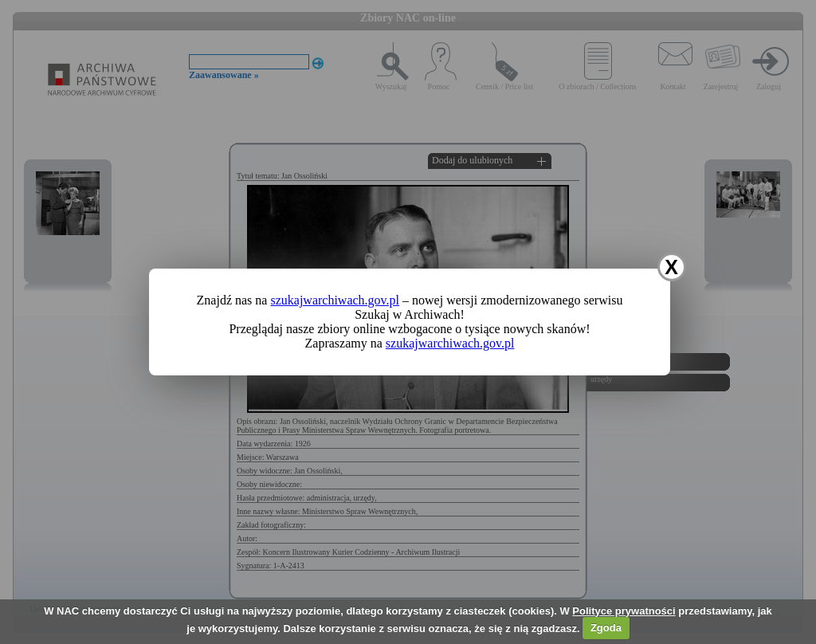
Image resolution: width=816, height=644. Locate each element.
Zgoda (606, 628)
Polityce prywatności (624, 611)
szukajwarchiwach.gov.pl (335, 300)
